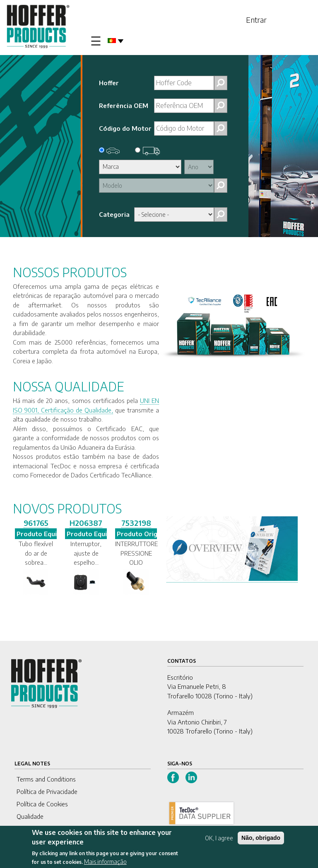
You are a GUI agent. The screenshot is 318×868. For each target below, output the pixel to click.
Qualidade (30, 816)
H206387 (86, 523)
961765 (36, 523)
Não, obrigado (261, 838)
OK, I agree (219, 838)
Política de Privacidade (47, 791)
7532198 (136, 523)
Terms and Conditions (46, 779)
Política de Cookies (42, 804)
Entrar (256, 20)
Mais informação (105, 862)
